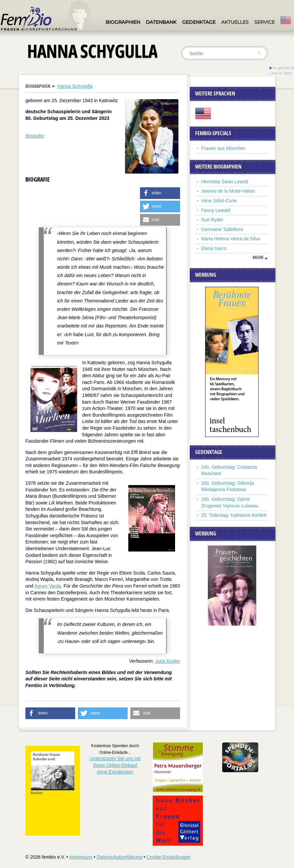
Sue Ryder (212, 220)
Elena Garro (214, 248)
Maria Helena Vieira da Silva (231, 239)
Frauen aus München (223, 148)
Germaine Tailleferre (222, 229)
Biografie (35, 136)
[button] (160, 193)
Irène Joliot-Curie (219, 201)
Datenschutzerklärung (119, 857)
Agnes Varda (47, 586)
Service (264, 22)
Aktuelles (235, 22)
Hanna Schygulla (75, 86)
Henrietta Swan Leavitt (225, 182)
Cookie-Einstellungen (168, 857)
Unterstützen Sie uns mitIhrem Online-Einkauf (115, 765)
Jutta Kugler (168, 661)
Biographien (123, 22)
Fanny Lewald (216, 210)
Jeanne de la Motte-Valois (228, 191)
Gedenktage (199, 22)
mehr (258, 257)
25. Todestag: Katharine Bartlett (234, 515)
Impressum (81, 857)
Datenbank (161, 22)
